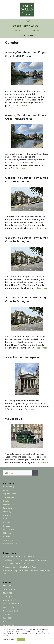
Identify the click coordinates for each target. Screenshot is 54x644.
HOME (27, 21)
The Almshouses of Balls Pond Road (20, 567)
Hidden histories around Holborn (18, 556)
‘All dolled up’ (14, 419)
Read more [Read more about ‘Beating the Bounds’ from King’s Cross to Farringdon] (42, 228)
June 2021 (8, 618)
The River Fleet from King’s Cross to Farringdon (25, 560)
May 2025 (7, 586)
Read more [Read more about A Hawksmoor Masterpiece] (30, 409)
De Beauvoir (9, 504)
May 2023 (8, 593)
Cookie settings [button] (9, 639)
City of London (10, 494)
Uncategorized (10, 544)
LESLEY (35, 31)
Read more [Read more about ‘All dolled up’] (42, 463)
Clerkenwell (9, 497)
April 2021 (8, 622)
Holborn (7, 519)
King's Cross (9, 530)
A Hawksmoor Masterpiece (22, 357)
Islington (7, 526)
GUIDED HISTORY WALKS (30, 26)
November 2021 (10, 611)
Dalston (7, 501)
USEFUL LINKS (27, 35)
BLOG (18, 31)
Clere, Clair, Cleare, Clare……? (16, 563)
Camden (7, 490)
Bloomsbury (9, 487)
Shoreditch (8, 540)
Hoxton (6, 522)
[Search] (35, 473)
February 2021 (10, 625)
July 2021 (7, 614)
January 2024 (9, 589)
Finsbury (7, 512)
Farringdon (8, 508)
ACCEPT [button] (21, 639)
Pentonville (8, 537)
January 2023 (9, 597)
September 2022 (11, 604)
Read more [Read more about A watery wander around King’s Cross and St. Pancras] (21, 106)
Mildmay (7, 533)
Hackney (7, 515)
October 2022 (10, 600)
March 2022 (9, 607)
